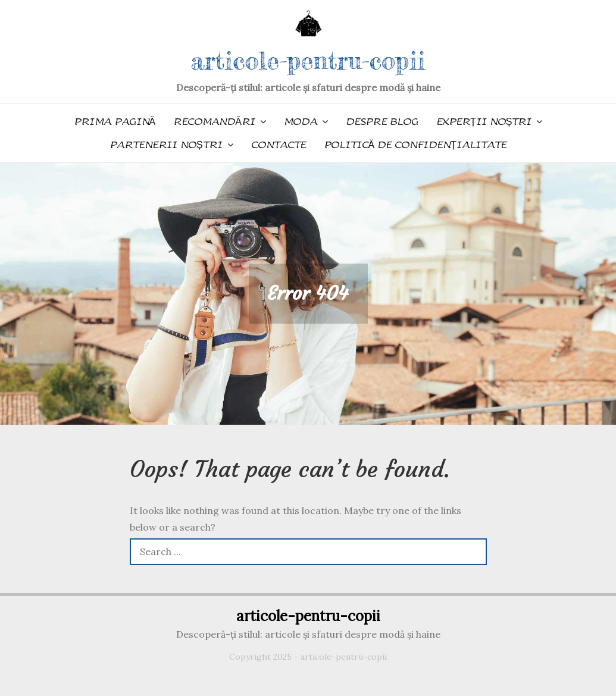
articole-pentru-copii (308, 60)
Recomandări (214, 122)
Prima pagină (115, 122)
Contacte (279, 145)
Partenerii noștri (166, 145)
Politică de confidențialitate (415, 145)
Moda (301, 122)
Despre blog (382, 122)
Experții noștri (484, 122)
